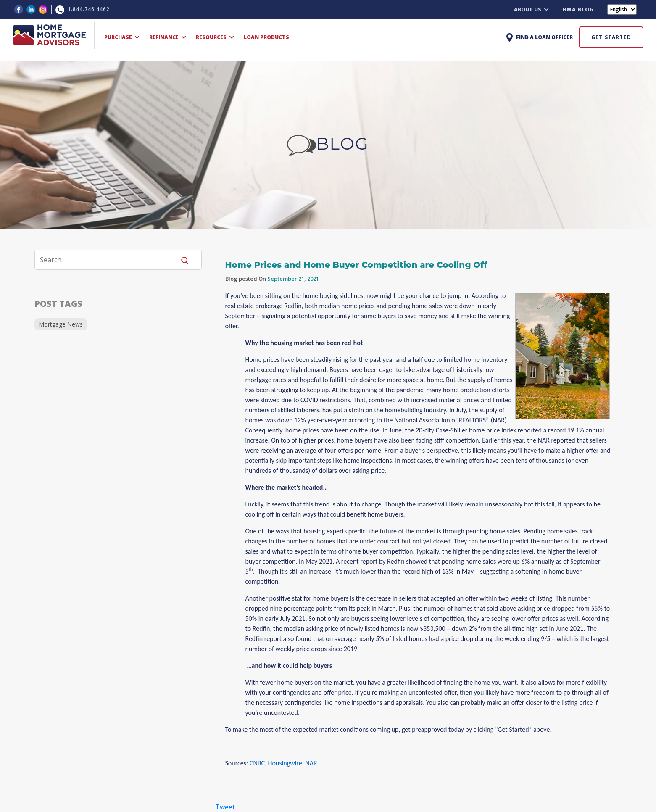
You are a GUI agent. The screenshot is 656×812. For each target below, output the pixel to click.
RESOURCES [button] (215, 37)
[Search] (110, 260)
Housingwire (285, 763)
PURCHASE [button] (122, 37)
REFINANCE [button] (168, 37)
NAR (311, 763)
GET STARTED (611, 37)
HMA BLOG (578, 9)
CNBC (257, 763)
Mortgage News (61, 324)
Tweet (225, 807)
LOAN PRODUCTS (266, 37)
